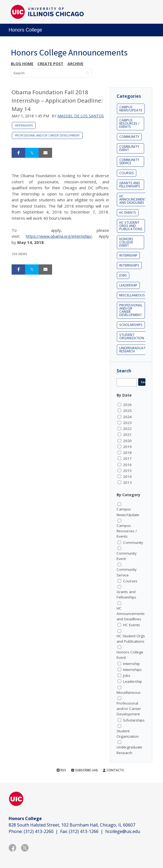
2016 (127, 465)
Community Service (129, 161)
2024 (127, 417)
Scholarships (131, 325)
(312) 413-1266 (84, 831)
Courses (127, 173)
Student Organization (132, 336)
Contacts (113, 770)
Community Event (129, 148)
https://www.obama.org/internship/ (59, 236)
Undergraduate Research (133, 350)
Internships (24, 125)
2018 (127, 453)
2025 (127, 411)
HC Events (128, 213)
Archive (75, 64)
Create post (50, 64)
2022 (127, 429)
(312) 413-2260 (39, 831)
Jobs (123, 275)
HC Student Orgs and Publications (131, 226)
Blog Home (22, 64)
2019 (127, 447)
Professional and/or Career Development (47, 135)
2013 (127, 482)
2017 (127, 458)
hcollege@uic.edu (123, 831)
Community (129, 137)
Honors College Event (126, 242)
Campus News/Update (131, 109)
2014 (127, 477)
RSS (61, 770)
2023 (127, 423)
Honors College (25, 30)
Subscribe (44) (84, 770)
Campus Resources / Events (129, 123)
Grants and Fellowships (130, 185)
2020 (127, 441)
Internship (128, 255)
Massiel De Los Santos (81, 116)
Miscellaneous (132, 295)
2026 (127, 405)
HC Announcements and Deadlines (134, 199)
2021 (127, 435)
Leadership (128, 285)
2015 (127, 471)
